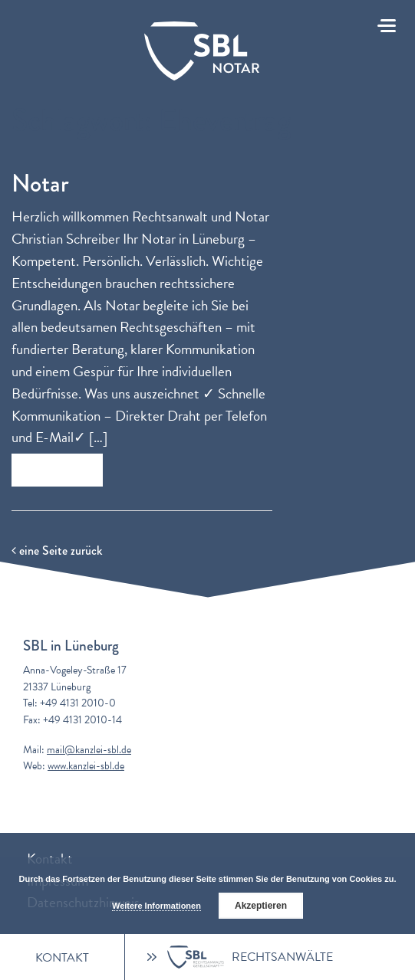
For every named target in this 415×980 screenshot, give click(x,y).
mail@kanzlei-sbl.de (89, 750)
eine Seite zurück (57, 551)
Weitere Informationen (156, 906)
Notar (40, 184)
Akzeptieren (261, 906)
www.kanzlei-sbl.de (86, 766)
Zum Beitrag (57, 470)
